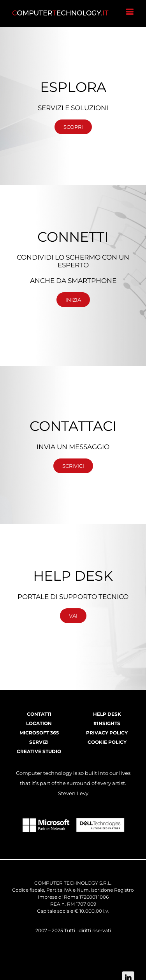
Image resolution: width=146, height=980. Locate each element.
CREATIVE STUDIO (39, 751)
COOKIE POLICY (107, 742)
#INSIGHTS (107, 723)
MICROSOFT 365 (39, 733)
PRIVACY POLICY (107, 733)
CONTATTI (39, 714)
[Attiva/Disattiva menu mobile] (130, 12)
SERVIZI (39, 742)
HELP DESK (107, 714)
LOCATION (39, 723)
